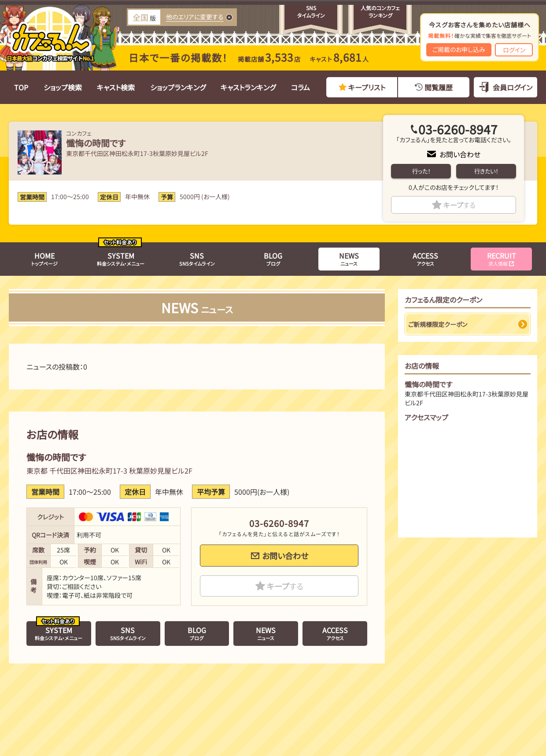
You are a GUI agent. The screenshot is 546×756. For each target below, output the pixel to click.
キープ (459, 205)
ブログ (273, 259)
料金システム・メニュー (121, 259)
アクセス (425, 259)
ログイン (514, 50)
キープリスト (367, 87)
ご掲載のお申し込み (459, 49)
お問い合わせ (460, 154)
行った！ (421, 171)
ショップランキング (178, 87)
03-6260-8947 (458, 129)
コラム (301, 87)
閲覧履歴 (439, 87)
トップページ (44, 259)
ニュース (349, 259)
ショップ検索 (63, 87)
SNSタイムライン (197, 259)
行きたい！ (486, 171)
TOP (21, 87)
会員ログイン (513, 87)
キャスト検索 (116, 87)
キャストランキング (248, 87)
